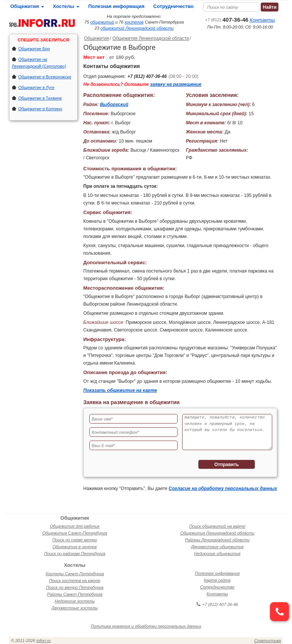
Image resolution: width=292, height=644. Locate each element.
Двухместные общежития (217, 547)
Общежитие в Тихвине (40, 98)
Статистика (268, 641)
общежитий (102, 22)
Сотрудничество (173, 6)
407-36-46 (227, 20)
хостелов (134, 22)
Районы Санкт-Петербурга (75, 594)
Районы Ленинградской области (217, 540)
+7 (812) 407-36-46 (147, 76)
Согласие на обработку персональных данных (223, 489)
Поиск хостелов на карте (75, 581)
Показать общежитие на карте (120, 390)
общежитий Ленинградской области (137, 28)
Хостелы (66, 6)
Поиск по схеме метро (75, 540)
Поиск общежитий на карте (217, 526)
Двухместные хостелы (75, 608)
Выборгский (114, 105)
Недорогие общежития (217, 554)
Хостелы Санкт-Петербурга (75, 574)
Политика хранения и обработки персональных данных (146, 626)
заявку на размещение (176, 84)
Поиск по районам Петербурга (75, 554)
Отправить (227, 465)
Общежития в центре (75, 547)
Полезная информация (116, 6)
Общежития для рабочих (75, 526)
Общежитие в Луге (36, 87)
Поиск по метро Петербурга (75, 587)
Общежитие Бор (34, 49)
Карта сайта (217, 580)
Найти (270, 7)
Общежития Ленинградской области (151, 38)
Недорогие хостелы (75, 601)
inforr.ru (44, 641)
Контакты (263, 20)
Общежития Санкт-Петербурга (75, 533)
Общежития (27, 6)
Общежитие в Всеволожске (45, 77)
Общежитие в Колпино (40, 109)
